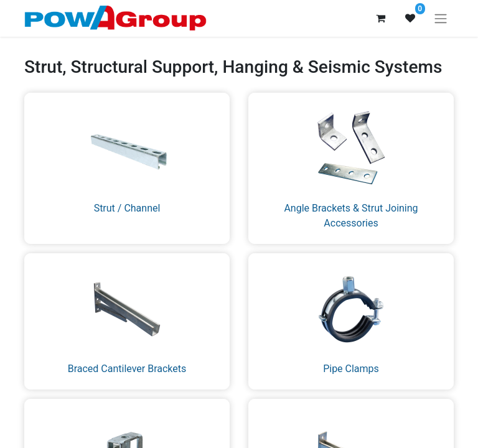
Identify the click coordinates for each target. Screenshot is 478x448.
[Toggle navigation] (441, 18)
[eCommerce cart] (380, 18)
